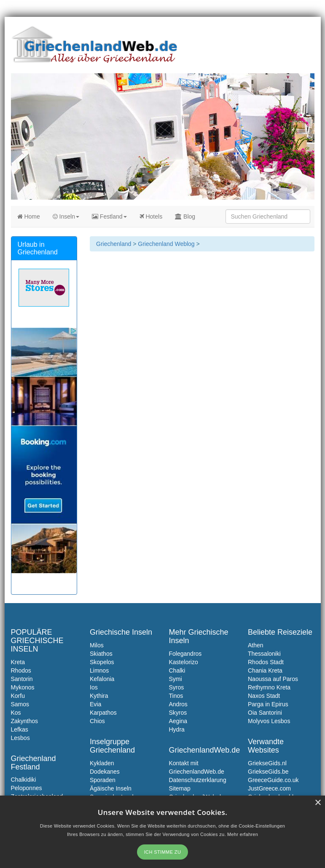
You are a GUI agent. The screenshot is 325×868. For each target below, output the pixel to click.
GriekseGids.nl (267, 763)
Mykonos (23, 687)
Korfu (18, 696)
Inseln (66, 216)
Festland (109, 216)
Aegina (178, 721)
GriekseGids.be (268, 772)
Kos (16, 713)
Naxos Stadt (264, 696)
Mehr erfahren (243, 834)
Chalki (177, 670)
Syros (177, 687)
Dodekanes (105, 772)
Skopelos (102, 662)
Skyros (178, 713)
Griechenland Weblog (166, 244)
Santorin (22, 679)
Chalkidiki (24, 780)
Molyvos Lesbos (269, 721)
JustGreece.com (269, 788)
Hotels (151, 216)
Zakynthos (25, 721)
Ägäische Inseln (111, 788)
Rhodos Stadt (266, 662)
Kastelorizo (184, 662)
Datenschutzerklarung (198, 780)
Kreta (18, 662)
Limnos (99, 670)
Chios (97, 721)
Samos (20, 704)
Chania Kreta (265, 670)
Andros (178, 704)
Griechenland (114, 244)
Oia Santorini (265, 713)
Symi (176, 679)
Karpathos (103, 713)
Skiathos (101, 654)
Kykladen (102, 763)
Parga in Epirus (268, 704)
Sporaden (103, 780)
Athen (256, 645)
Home (29, 216)
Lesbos (20, 738)
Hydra (177, 729)
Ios (94, 687)
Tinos (176, 696)
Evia (95, 704)
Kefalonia (102, 679)
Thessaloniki (264, 654)
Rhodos (21, 670)
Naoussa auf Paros (273, 679)
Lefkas (20, 729)
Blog (185, 216)
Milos (97, 645)
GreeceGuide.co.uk (273, 780)
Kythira (99, 696)
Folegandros (185, 654)
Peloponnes (27, 788)
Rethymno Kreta (269, 687)
